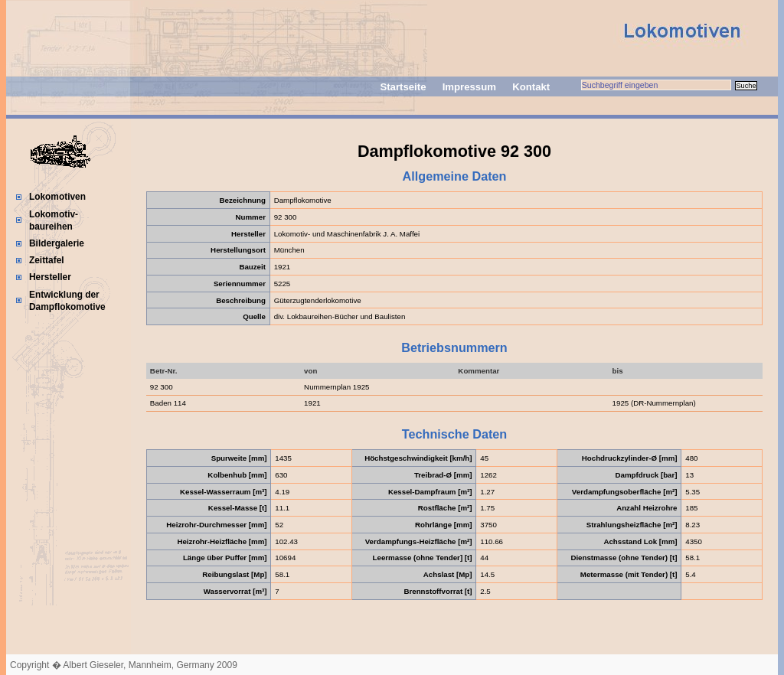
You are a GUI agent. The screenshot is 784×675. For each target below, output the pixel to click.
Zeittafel (47, 260)
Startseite (403, 87)
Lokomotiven (57, 197)
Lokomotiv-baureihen (54, 220)
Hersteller (50, 277)
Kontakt (531, 87)
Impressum (469, 87)
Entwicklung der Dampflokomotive (67, 301)
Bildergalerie (57, 243)
